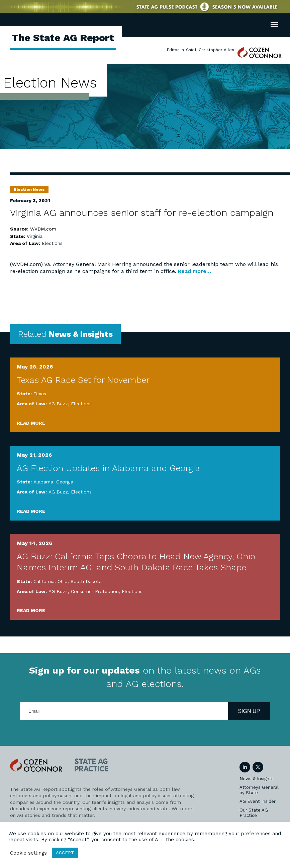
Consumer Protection (95, 591)
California (44, 581)
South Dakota (86, 581)
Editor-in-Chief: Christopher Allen (201, 50)
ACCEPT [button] (65, 853)
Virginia (35, 236)
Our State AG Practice (254, 813)
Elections (52, 243)
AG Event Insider (258, 801)
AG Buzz (58, 404)
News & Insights (257, 779)
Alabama (43, 482)
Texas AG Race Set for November (83, 380)
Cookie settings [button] (28, 853)
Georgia (65, 482)
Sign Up (249, 711)
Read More (31, 423)
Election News (29, 189)
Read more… (194, 271)
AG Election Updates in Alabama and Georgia (108, 468)
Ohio (63, 581)
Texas (40, 394)
